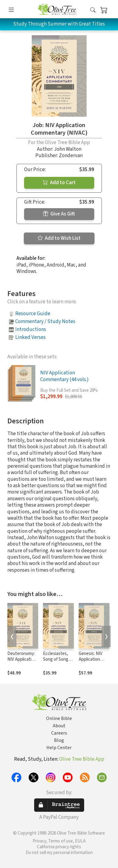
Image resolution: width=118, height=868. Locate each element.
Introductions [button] (31, 329)
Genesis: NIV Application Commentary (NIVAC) (91, 662)
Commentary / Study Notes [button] (45, 322)
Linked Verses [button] (30, 337)
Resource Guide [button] (33, 314)
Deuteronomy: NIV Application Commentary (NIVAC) (22, 662)
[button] (93, 10)
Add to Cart (59, 183)
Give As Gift (59, 214)
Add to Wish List (59, 238)
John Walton (68, 149)
